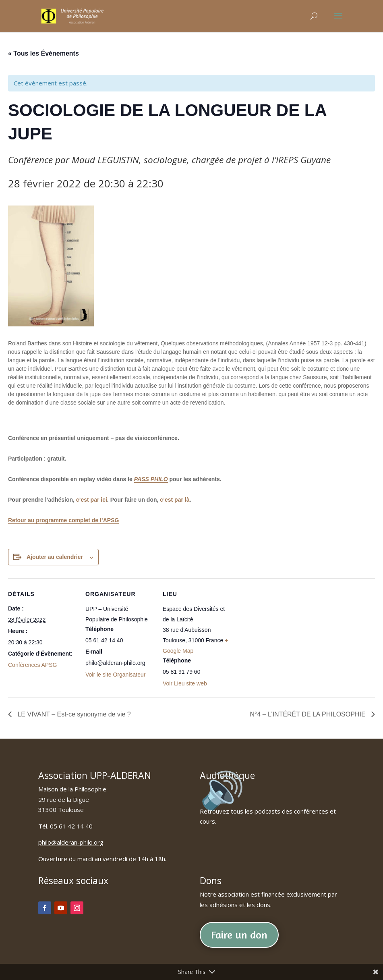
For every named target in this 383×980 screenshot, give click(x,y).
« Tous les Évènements (43, 53)
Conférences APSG (32, 665)
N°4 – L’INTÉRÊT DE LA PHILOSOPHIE (308, 714)
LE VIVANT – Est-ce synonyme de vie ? (73, 714)
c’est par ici (92, 500)
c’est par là (175, 500)
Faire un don (239, 935)
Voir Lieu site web (185, 683)
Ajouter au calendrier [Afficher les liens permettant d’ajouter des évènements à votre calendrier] (55, 557)
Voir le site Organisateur (115, 675)
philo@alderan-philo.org (71, 842)
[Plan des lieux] (283, 634)
